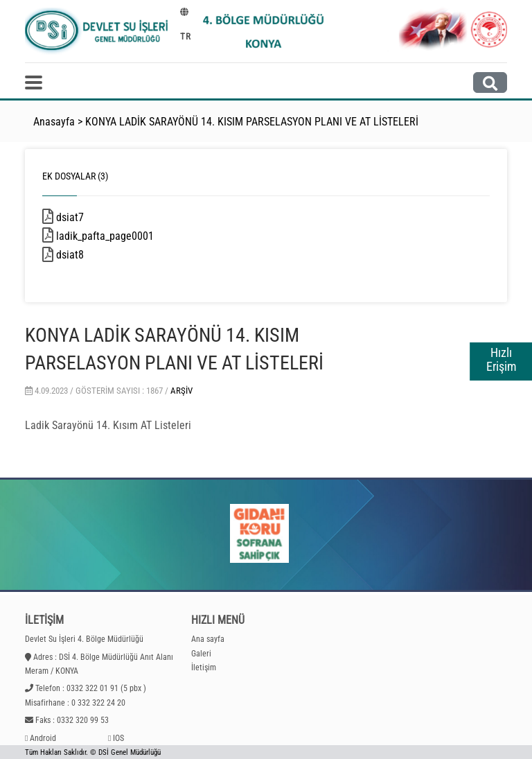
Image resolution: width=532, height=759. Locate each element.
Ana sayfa (208, 639)
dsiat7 (92, 217)
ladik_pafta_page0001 (121, 236)
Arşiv (181, 391)
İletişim (204, 668)
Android (43, 738)
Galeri (201, 654)
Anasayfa (54, 122)
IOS (118, 738)
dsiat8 (92, 255)
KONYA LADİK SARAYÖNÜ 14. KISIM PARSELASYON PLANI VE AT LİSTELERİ (252, 122)
